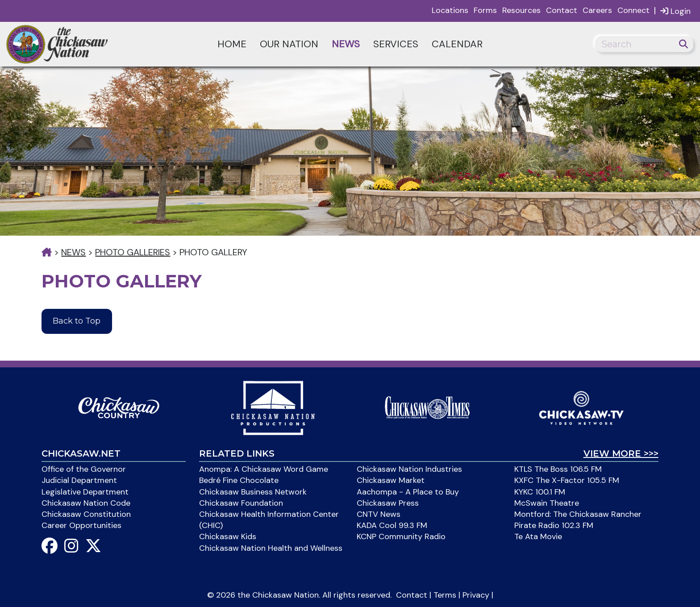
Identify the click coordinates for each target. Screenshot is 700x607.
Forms (485, 10)
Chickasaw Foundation (241, 503)
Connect (633, 10)
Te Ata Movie (538, 536)
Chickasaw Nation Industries (409, 469)
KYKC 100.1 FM (540, 492)
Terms (445, 595)
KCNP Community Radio (401, 536)
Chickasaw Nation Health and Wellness (271, 548)
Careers (597, 10)
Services (396, 44)
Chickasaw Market (391, 480)
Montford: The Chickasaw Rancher (578, 514)
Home (232, 44)
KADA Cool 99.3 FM (392, 525)
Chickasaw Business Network (253, 492)
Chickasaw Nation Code (86, 503)
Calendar (457, 44)
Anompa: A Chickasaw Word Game (264, 469)
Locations (450, 10)
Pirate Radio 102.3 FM (554, 525)
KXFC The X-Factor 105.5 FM (567, 480)
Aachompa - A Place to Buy (408, 492)
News (346, 44)
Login (675, 11)
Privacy (476, 595)
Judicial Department (79, 480)
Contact (562, 10)
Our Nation (289, 44)
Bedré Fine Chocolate (239, 480)
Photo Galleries (133, 252)
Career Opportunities (81, 525)
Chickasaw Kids (228, 536)
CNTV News (379, 514)
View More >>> (621, 453)
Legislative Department (85, 492)
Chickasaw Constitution (86, 514)
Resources (521, 10)
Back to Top (77, 321)
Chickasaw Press (388, 503)
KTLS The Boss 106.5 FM (558, 469)
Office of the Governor (84, 469)
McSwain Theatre (547, 503)
